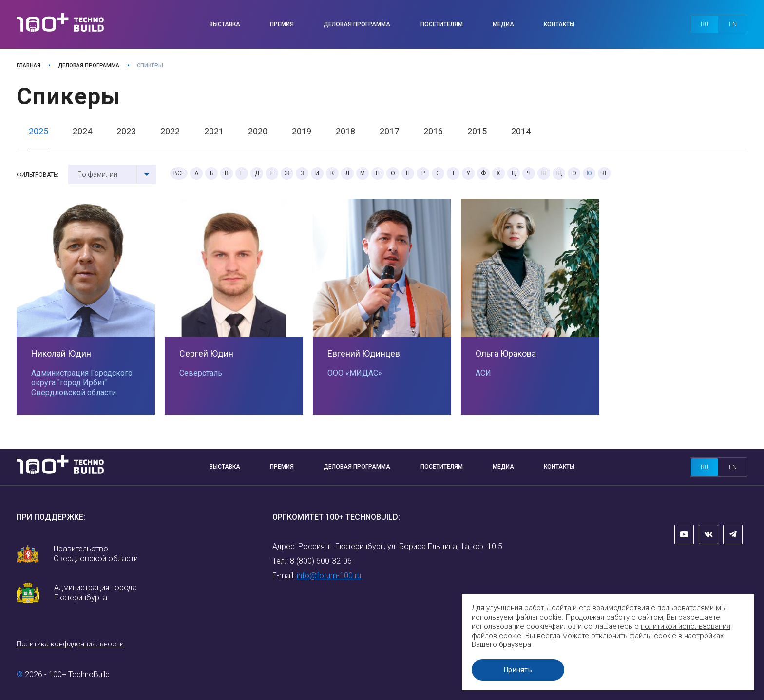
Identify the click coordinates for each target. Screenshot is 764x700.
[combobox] (112, 174)
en (733, 24)
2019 (302, 131)
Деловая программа (357, 24)
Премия (282, 24)
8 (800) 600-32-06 (321, 561)
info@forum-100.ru (329, 576)
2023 (126, 131)
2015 (477, 131)
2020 (258, 131)
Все (179, 173)
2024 (82, 131)
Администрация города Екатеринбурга (95, 593)
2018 (345, 131)
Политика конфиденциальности (70, 644)
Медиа (503, 24)
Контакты (559, 24)
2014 (521, 131)
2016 (433, 131)
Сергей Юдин (206, 353)
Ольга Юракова (506, 353)
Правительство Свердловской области (96, 554)
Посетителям (442, 24)
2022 (170, 131)
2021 (214, 131)
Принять (518, 670)
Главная (29, 66)
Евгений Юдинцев (364, 353)
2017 (389, 131)
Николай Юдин (61, 353)
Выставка (225, 24)
